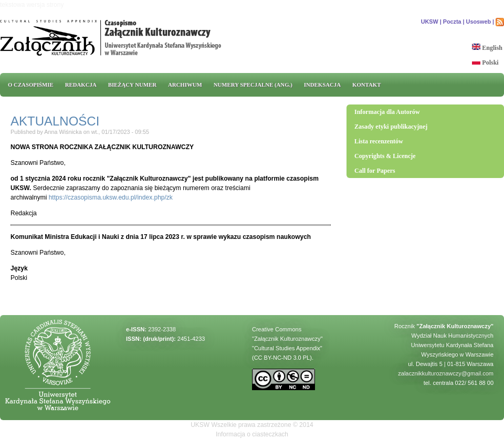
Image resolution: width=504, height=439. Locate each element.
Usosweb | (480, 22)
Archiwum (185, 85)
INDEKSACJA (322, 85)
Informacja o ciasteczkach (252, 434)
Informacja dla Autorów (387, 112)
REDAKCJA (81, 85)
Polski (485, 62)
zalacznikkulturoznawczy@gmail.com (446, 373)
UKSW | (431, 22)
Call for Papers (375, 171)
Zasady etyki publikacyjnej (391, 127)
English (487, 48)
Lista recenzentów (379, 141)
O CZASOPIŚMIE (31, 85)
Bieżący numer (132, 85)
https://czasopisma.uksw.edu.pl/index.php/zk (111, 197)
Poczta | (454, 22)
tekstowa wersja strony (32, 5)
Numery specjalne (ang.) (253, 85)
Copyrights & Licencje (385, 156)
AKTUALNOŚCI (55, 121)
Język (19, 268)
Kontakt (366, 85)
